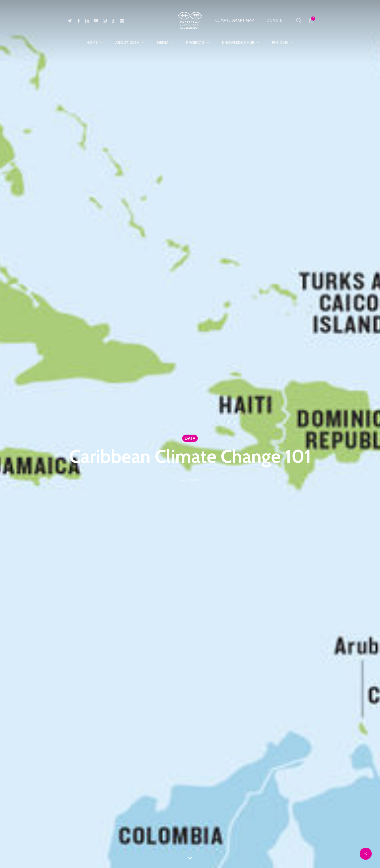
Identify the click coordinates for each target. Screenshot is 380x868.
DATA (190, 438)
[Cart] (311, 20)
